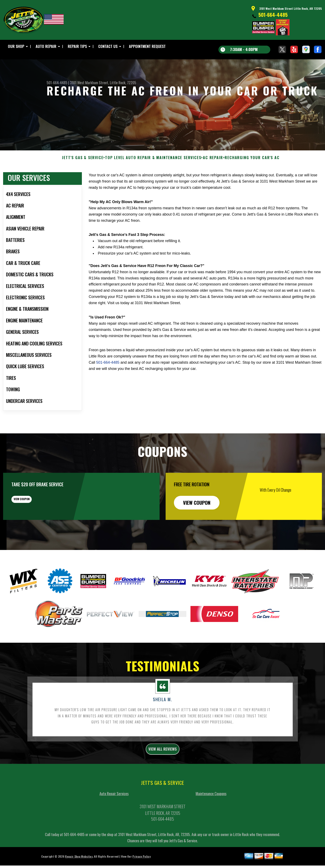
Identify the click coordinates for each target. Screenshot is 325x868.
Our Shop (16, 46)
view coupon (34, 523)
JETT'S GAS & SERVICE (83, 178)
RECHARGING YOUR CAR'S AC (252, 178)
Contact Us (108, 46)
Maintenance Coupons (211, 816)
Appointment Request (147, 46)
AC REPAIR (213, 178)
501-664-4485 (273, 15)
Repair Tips (77, 46)
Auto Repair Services (114, 816)
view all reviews (163, 770)
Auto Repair (46, 46)
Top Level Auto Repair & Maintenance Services (153, 178)
